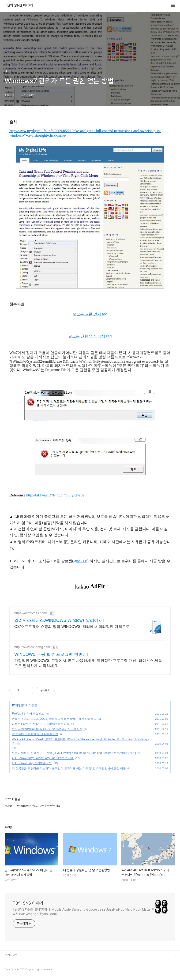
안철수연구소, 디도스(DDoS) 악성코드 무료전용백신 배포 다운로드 (54, 719)
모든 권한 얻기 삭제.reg (90, 336)
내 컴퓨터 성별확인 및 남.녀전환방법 (35, 734)
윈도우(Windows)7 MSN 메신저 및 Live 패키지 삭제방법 (47, 729)
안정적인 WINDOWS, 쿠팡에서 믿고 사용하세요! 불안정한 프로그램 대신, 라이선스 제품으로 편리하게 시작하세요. (88, 663)
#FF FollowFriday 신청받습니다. (32, 763)
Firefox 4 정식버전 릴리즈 (28, 714)
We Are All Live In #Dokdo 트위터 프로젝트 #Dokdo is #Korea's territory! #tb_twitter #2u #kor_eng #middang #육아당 (81, 742)
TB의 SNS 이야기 (19, 6)
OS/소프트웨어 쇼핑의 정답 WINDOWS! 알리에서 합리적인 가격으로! (72, 627)
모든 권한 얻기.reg (90, 314)
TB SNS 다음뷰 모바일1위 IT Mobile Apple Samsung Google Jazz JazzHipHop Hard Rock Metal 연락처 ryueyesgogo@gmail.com (83, 912)
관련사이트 (11, 955)
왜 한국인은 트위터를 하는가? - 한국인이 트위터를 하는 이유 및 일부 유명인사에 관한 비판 (69, 768)
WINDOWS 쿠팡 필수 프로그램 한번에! (51, 654)
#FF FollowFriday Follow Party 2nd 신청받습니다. (43, 758)
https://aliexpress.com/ (31, 613)
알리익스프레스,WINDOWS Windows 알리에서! (59, 620)
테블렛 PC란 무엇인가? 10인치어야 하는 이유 (41, 724)
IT (13, 705)
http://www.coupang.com (32, 647)
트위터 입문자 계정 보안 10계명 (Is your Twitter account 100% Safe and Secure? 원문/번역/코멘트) (74, 753)
